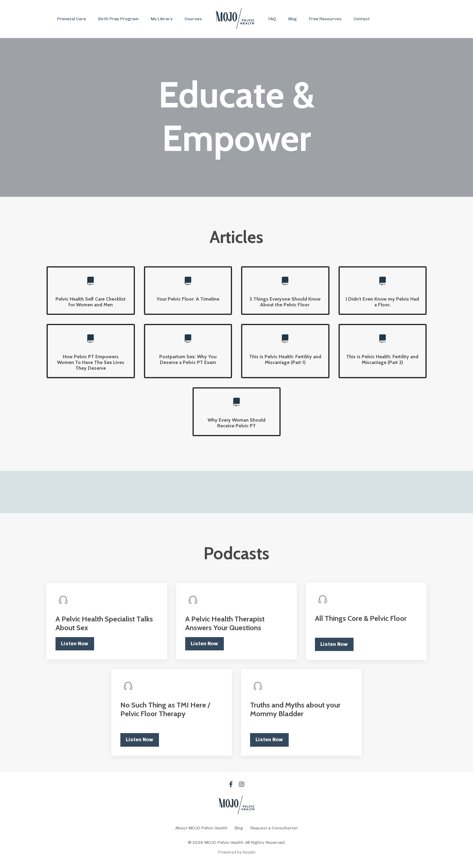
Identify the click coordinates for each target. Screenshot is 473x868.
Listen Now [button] (75, 644)
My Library (162, 19)
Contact (362, 19)
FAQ (272, 19)
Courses (193, 19)
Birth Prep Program (118, 19)
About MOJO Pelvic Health (201, 828)
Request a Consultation (274, 828)
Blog (292, 19)
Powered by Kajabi (237, 852)
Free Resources (325, 19)
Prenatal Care (71, 19)
